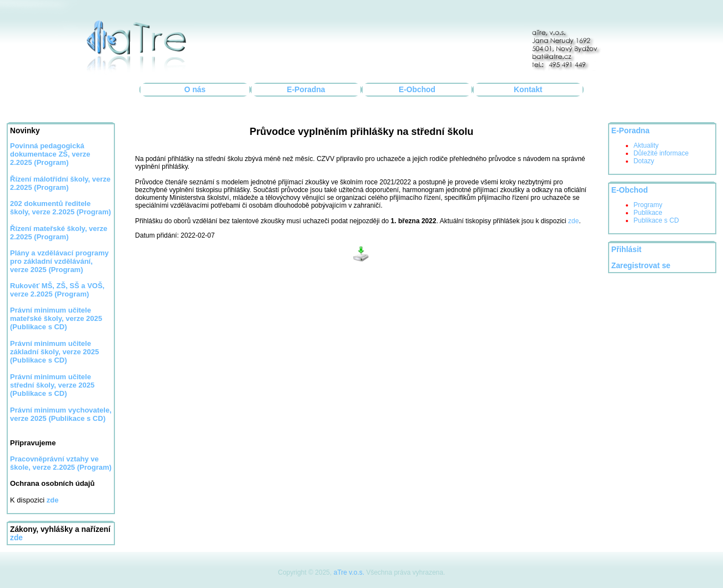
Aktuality (646, 145)
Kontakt (528, 90)
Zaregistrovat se (641, 266)
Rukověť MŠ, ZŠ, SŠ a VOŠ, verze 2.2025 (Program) (57, 290)
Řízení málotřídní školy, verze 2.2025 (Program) (60, 183)
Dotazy (644, 161)
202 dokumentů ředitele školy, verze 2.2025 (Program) (61, 208)
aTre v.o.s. (349, 572)
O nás (195, 90)
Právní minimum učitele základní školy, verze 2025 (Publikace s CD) (54, 352)
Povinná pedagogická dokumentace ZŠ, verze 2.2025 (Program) (50, 154)
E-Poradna (306, 90)
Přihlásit (626, 250)
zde (16, 538)
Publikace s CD (656, 220)
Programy (648, 205)
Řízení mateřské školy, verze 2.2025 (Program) (59, 233)
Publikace (648, 213)
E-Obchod (417, 90)
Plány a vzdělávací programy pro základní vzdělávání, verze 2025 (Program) (59, 261)
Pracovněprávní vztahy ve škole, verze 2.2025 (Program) (61, 463)
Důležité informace (661, 153)
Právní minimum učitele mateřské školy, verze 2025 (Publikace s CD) (56, 318)
